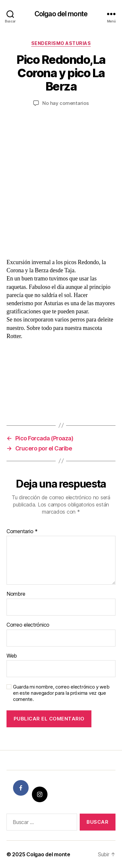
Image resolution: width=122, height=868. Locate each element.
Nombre (16, 594)
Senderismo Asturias (61, 43)
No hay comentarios (65, 103)
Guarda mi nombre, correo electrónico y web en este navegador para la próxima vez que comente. (61, 693)
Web (12, 656)
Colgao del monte (61, 14)
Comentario (22, 532)
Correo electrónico (28, 625)
